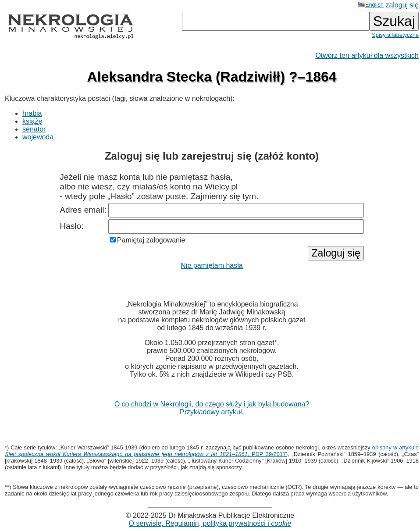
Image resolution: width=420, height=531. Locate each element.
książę (32, 121)
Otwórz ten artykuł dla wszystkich (367, 55)
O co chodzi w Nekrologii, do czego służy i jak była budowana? (212, 404)
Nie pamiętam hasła (212, 265)
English (371, 5)
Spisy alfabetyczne (395, 35)
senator (34, 129)
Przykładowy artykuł (211, 412)
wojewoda (38, 137)
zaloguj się (402, 5)
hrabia (32, 113)
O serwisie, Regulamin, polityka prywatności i (210, 523)
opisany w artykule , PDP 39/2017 (212, 451)
